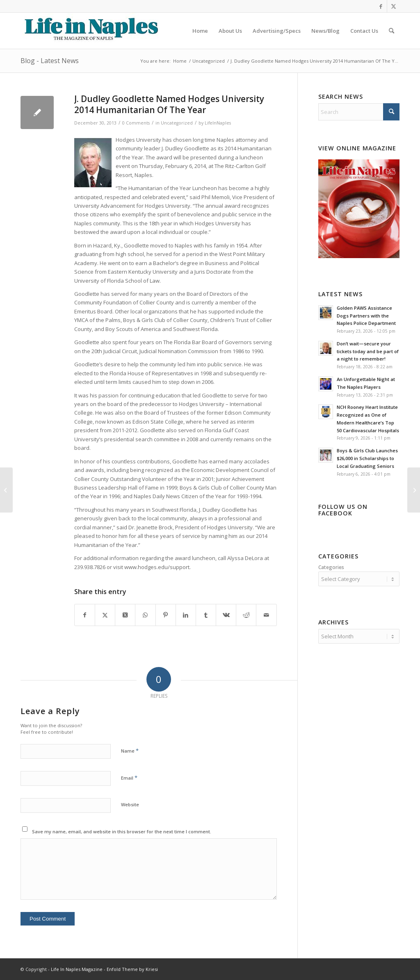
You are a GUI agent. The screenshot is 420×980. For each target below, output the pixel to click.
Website (130, 804)
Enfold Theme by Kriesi (132, 969)
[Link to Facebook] (381, 6)
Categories (331, 567)
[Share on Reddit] (246, 615)
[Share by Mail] (266, 615)
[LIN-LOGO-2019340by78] (90, 31)
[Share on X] (105, 615)
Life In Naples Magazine (77, 969)
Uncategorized (177, 123)
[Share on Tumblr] (206, 615)
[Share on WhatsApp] (145, 615)
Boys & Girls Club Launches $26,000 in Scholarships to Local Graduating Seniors (367, 458)
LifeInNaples (218, 123)
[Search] (391, 31)
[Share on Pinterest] (166, 615)
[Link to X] (393, 6)
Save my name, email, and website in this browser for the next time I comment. (122, 831)
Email (129, 778)
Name (130, 751)
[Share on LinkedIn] (186, 615)
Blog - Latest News (50, 61)
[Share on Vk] (226, 615)
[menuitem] (200, 31)
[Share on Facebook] (85, 615)
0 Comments (136, 123)
